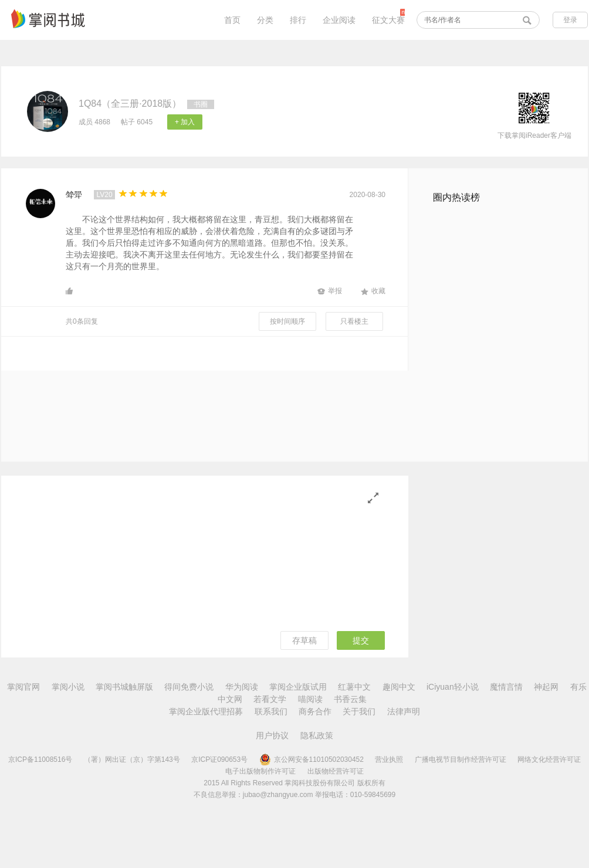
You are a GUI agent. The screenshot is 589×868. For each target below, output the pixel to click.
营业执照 (389, 759)
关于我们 (359, 711)
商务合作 (315, 711)
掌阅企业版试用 (298, 687)
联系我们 (271, 711)
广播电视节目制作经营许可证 (461, 759)
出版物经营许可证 (336, 771)
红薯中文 (354, 687)
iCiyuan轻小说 (453, 687)
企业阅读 (339, 20)
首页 (232, 20)
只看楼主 (354, 321)
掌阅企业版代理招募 (206, 711)
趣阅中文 (399, 687)
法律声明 (404, 711)
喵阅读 (310, 699)
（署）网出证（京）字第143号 (132, 759)
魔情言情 (506, 687)
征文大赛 (388, 20)
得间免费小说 (189, 687)
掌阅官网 (23, 687)
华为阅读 (242, 687)
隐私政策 (317, 735)
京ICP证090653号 (219, 759)
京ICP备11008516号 (40, 759)
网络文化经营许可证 (549, 759)
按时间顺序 (287, 321)
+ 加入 (185, 122)
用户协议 (272, 735)
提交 (361, 640)
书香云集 (350, 699)
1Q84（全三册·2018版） (130, 104)
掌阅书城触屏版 (124, 687)
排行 (298, 20)
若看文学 (270, 699)
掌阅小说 (68, 687)
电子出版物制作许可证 (260, 771)
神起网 (546, 687)
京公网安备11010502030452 (312, 759)
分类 (265, 20)
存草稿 (304, 640)
